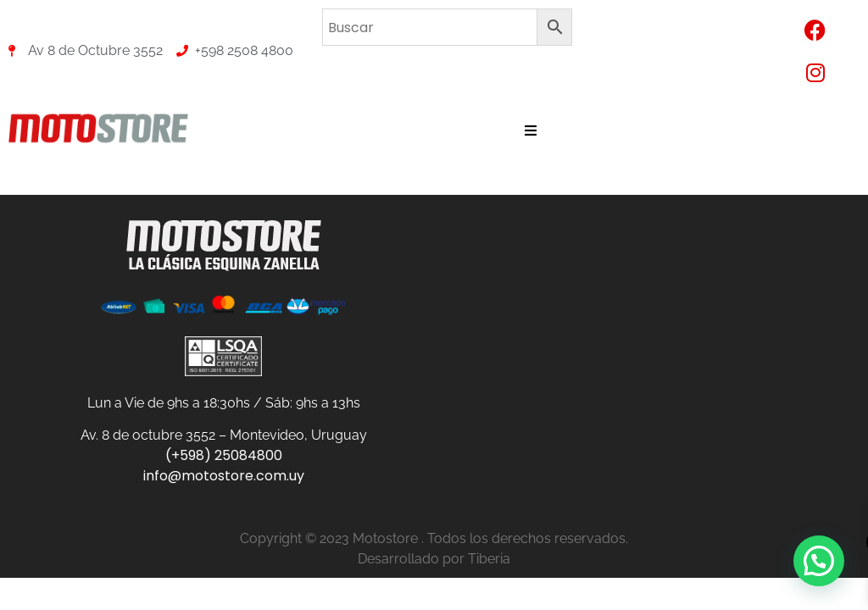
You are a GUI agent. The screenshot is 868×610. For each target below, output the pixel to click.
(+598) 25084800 (224, 455)
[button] (819, 561)
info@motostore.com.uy (224, 476)
